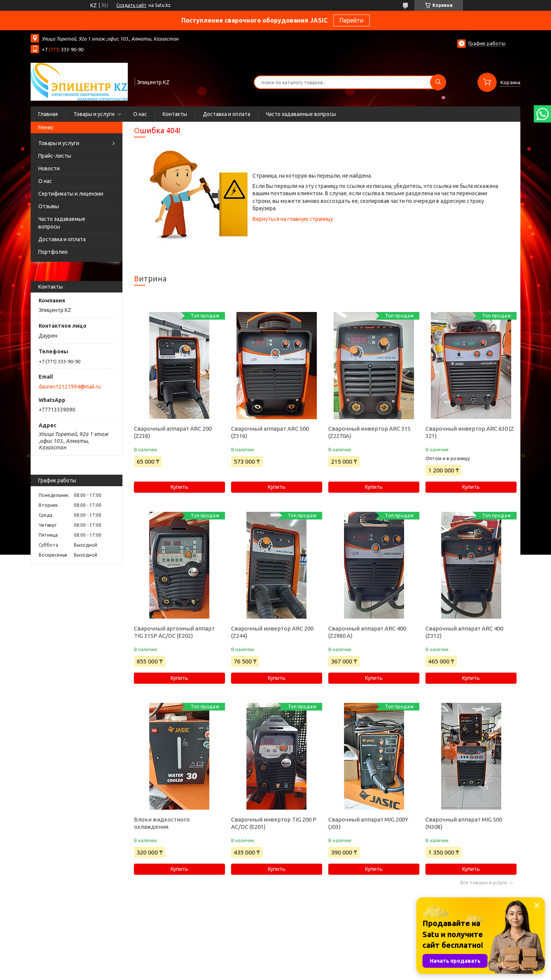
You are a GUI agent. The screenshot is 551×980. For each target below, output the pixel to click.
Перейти (351, 20)
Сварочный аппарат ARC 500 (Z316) (270, 432)
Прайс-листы (55, 156)
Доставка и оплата (227, 114)
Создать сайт (131, 5)
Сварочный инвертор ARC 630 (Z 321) (470, 432)
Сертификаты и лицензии (71, 194)
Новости (49, 168)
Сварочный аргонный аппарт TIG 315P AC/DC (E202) (174, 632)
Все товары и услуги (484, 883)
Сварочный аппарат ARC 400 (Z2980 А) (367, 632)
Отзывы (49, 206)
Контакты (175, 114)
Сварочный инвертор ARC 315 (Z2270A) (369, 432)
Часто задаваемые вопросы (301, 114)
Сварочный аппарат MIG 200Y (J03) (368, 823)
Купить (179, 487)
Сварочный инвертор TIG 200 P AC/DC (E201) (274, 823)
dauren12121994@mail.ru (70, 387)
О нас (140, 114)
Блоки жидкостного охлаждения (162, 823)
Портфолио (53, 252)
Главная (48, 114)
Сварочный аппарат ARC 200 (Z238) (173, 432)
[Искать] (438, 82)
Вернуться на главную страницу (293, 219)
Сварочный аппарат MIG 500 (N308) (464, 823)
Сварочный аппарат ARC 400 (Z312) (464, 632)
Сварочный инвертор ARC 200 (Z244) (272, 632)
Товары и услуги (94, 114)
